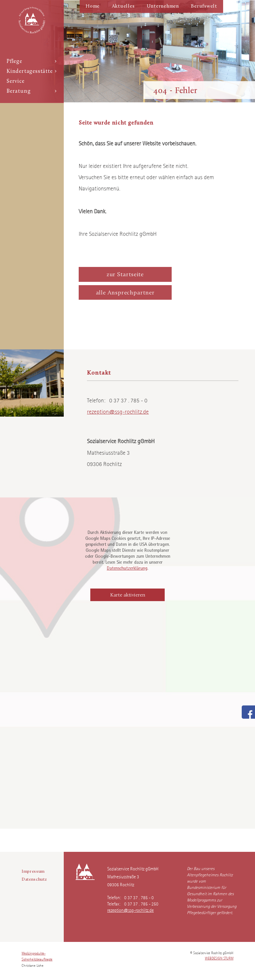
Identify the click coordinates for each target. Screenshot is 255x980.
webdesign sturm (219, 958)
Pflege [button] (32, 62)
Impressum (33, 872)
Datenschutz (34, 879)
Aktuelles (123, 6)
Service (16, 81)
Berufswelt (204, 6)
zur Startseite (125, 275)
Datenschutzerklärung (127, 569)
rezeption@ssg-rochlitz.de (118, 411)
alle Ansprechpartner (125, 293)
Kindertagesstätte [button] (32, 72)
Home (93, 6)
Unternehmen (163, 6)
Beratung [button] (32, 91)
